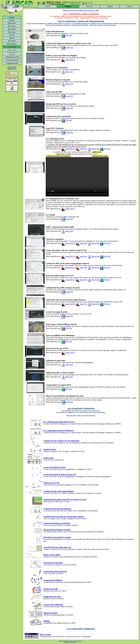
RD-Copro (12, 32)
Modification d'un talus (52, 597)
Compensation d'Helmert (53, 580)
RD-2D (12, 35)
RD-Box (12, 20)
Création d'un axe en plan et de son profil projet (61, 441)
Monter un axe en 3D (51, 483)
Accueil (47, 6)
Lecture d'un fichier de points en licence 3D (60, 475)
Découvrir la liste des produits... (58, 156)
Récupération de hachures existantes (57, 530)
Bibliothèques (12, 44)
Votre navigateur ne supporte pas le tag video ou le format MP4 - (77, 177)
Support (110, 6)
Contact (129, 6)
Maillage (47, 621)
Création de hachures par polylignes (57, 523)
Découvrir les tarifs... (100, 156)
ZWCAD (67, 35)
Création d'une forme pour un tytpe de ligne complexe (64, 517)
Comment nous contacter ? (70, 642)
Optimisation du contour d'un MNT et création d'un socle (65, 500)
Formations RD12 (12, 60)
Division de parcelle (51, 589)
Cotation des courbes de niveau (55, 571)
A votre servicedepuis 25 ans (12, 68)
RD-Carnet (12, 26)
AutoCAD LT (68, 60)
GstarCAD (67, 47)
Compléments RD (12, 63)
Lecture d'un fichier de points (54, 467)
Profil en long (48, 458)
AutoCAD (81, 149)
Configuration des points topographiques (59, 491)
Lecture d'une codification (53, 605)
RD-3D (12, 38)
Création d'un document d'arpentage (57, 509)
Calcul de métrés (50, 449)
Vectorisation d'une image (53, 563)
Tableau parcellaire (51, 613)
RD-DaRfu (12, 29)
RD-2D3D (12, 41)
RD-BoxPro (12, 23)
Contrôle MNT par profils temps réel (57, 547)
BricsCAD (67, 72)
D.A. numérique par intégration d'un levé (59, 422)
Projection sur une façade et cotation (57, 537)
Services (89, 6)
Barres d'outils (45, 635)
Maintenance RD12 (12, 57)
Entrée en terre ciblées (52, 555)
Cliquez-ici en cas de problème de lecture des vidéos (81, 10)
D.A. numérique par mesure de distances (59, 431)
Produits (12, 17)
